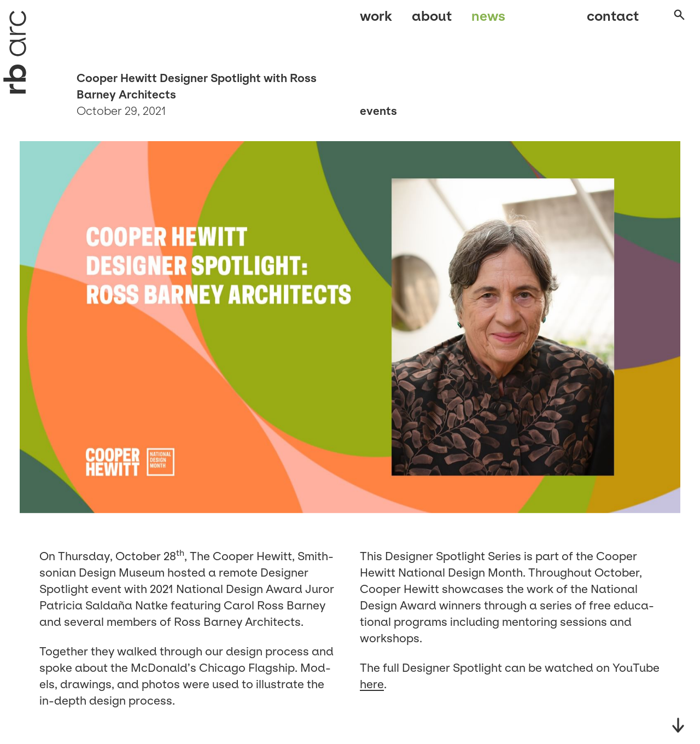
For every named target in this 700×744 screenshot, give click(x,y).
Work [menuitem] (376, 21)
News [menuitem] (488, 21)
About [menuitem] (432, 21)
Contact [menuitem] (602, 21)
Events (378, 111)
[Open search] (669, 21)
